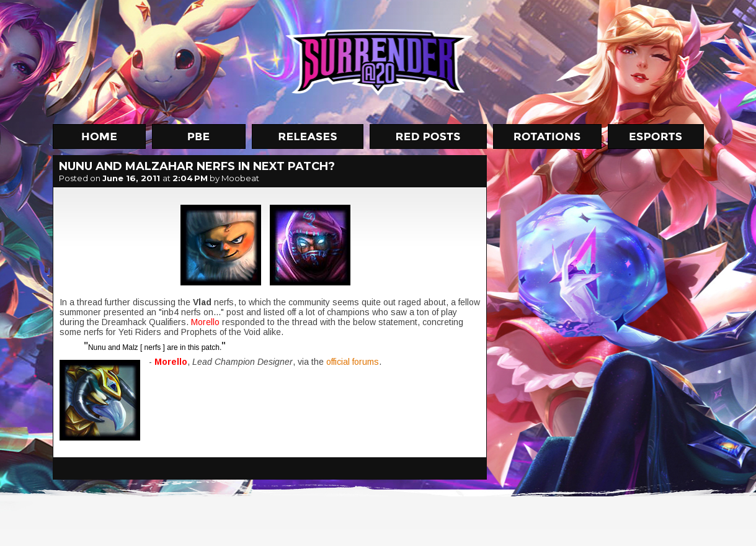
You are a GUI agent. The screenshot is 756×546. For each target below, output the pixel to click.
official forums (353, 362)
